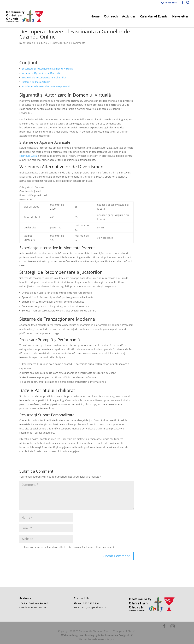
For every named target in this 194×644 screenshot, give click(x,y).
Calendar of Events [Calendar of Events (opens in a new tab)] (154, 17)
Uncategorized (60, 43)
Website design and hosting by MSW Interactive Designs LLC (97, 635)
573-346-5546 (91, 603)
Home (95, 17)
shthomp (28, 43)
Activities (129, 17)
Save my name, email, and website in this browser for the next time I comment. (69, 547)
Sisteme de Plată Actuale (36, 82)
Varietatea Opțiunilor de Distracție (42, 73)
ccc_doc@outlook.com (95, 607)
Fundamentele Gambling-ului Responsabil (46, 86)
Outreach (111, 17)
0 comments (78, 43)
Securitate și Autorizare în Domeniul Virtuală (47, 69)
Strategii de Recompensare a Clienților (44, 77)
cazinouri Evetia (28, 156)
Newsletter (180, 17)
